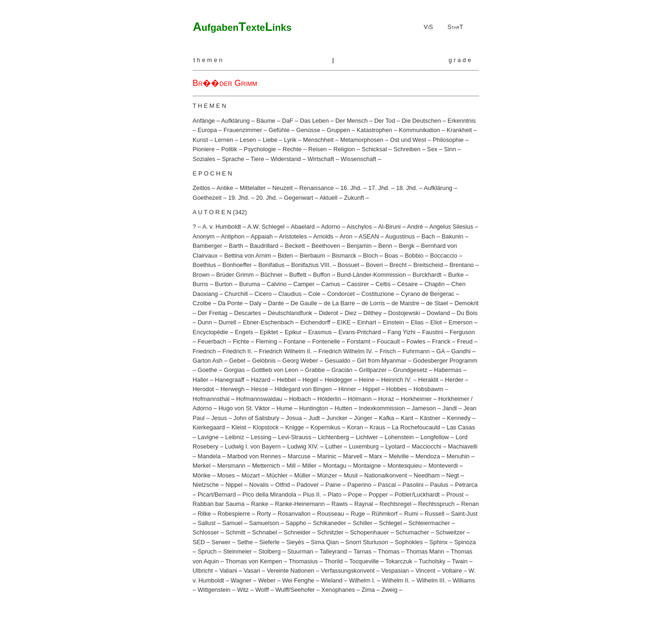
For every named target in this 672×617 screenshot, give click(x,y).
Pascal (387, 485)
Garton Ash (208, 361)
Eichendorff (315, 322)
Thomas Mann (425, 551)
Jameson (424, 408)
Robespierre (234, 514)
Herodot (203, 389)
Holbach (300, 399)
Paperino (359, 485)
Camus (331, 284)
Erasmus (320, 332)
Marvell (353, 456)
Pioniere (204, 149)
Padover (308, 485)
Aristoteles (293, 236)
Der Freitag (212, 313)
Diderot (328, 313)
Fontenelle (326, 341)
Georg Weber (300, 361)
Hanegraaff (229, 380)
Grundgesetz (410, 370)
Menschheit (318, 140)
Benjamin (359, 246)
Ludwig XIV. (303, 446)
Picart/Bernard (217, 494)
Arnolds (323, 236)
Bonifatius (271, 265)
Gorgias (234, 370)
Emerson (460, 322)
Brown (201, 275)
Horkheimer (416, 399)
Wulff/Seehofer (295, 590)
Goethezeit (207, 198)
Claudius (290, 294)
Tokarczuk (399, 561)
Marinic (327, 456)
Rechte (292, 149)
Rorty (264, 514)
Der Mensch (352, 121)
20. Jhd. (267, 198)
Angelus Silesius (451, 227)
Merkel (202, 466)
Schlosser (206, 532)
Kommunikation (420, 130)
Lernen (224, 140)
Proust (455, 494)
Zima (368, 590)
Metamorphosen (362, 140)
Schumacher (413, 532)
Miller (310, 466)
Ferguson (462, 332)
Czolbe (202, 303)
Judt (314, 418)
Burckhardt (427, 275)
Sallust (206, 523)
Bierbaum (312, 256)
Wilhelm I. (362, 580)
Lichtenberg (333, 437)
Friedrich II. (238, 351)
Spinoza (465, 542)
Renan (470, 504)
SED (199, 542)
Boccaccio (444, 256)
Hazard (261, 380)
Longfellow (435, 437)
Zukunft (354, 198)
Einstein (393, 322)
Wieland (332, 580)
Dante (276, 303)
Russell (434, 514)
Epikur (293, 332)
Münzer (327, 475)
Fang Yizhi (401, 332)
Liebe (270, 140)
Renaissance (316, 188)
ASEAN (369, 236)
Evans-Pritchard (360, 332)
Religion (344, 149)
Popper (378, 494)
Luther (334, 446)
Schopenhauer (369, 532)
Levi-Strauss (295, 437)
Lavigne (208, 437)
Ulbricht (203, 571)
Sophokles (409, 542)
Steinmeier (237, 551)
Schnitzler (330, 532)
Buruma (249, 284)
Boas (391, 256)
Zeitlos (202, 188)
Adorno (331, 227)
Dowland (438, 313)
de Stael (437, 303)
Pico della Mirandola (269, 494)
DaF (287, 121)
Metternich (266, 466)
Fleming (266, 341)
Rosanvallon (294, 514)
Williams (464, 580)
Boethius (204, 265)
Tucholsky (432, 561)
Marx (376, 456)
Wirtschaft (321, 159)
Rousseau (331, 514)
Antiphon (233, 236)
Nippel (234, 485)
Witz (243, 590)
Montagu (335, 466)
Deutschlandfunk (290, 313)
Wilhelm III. (431, 580)
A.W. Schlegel (266, 227)
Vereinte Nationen (291, 571)
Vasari (252, 571)
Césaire (407, 284)
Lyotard (395, 446)
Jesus (219, 418)
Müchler (277, 475)
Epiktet (269, 332)
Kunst (200, 140)
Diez (351, 313)
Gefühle (279, 130)
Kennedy (459, 418)
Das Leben (315, 121)
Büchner (272, 275)
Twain (459, 561)
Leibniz (235, 437)
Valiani (228, 571)
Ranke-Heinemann (300, 504)
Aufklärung (235, 121)
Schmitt (235, 532)
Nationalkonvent (386, 475)
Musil (350, 475)
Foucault (388, 341)
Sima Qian (325, 542)
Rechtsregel (395, 504)
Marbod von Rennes (254, 456)
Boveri (374, 265)
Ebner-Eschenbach (268, 322)
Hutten (343, 408)
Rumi (411, 514)
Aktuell (329, 198)
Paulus (439, 485)
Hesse (259, 389)
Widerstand (286, 159)
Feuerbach (212, 341)
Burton (224, 284)
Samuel (232, 523)
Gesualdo (338, 361)
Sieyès (295, 542)
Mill (291, 466)
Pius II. (312, 494)
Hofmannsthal (211, 399)
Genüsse (308, 130)
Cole (314, 294)
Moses (226, 475)
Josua (294, 418)
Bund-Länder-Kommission (371, 275)
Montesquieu (404, 466)
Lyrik (290, 140)
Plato (334, 494)
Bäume (266, 121)
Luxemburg (364, 446)
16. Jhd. (351, 188)
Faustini (432, 332)
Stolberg (270, 551)
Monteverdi (443, 466)
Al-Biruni (389, 227)
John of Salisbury (256, 418)
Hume (285, 408)
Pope (355, 494)
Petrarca (466, 485)
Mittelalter (253, 188)
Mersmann (231, 466)
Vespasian (395, 571)
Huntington (314, 408)
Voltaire (452, 571)
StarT (455, 27)
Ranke (260, 504)
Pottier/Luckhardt (417, 494)
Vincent (425, 571)
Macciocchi (426, 446)
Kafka (387, 418)
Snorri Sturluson (367, 542)
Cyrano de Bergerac (428, 294)
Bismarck (344, 256)
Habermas (448, 370)
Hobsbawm (428, 389)
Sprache (233, 159)
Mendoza (428, 456)
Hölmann (360, 399)
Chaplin (434, 284)
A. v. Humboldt (221, 227)
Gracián (342, 370)
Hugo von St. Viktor (244, 408)
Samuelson (264, 523)
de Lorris (373, 303)
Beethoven (326, 246)
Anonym (204, 236)
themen (209, 60)
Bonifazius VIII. (311, 265)
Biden (285, 256)
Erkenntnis (462, 121)
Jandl (450, 408)
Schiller (363, 523)
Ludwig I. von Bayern (253, 446)
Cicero (263, 294)
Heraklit (428, 380)
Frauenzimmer (243, 130)
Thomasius (304, 561)
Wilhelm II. (396, 580)
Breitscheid (428, 265)
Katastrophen (374, 130)
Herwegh (233, 389)
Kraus (377, 427)
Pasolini (413, 485)
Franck (441, 341)
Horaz (386, 399)
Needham (427, 475)
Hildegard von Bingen (303, 389)
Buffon (322, 275)
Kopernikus (325, 427)
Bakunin (453, 236)
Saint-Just (464, 514)
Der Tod (385, 121)
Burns (200, 284)
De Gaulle (304, 303)
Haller (200, 380)
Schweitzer (451, 532)
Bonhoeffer (237, 265)
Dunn (205, 322)
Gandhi (461, 351)
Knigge (294, 427)
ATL (242, 27)
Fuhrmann (416, 351)
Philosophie (448, 140)
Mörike (202, 475)
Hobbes (397, 389)
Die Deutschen (421, 121)
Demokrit (466, 303)
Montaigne (367, 466)
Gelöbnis (264, 361)
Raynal (364, 504)
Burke (456, 275)
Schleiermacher (429, 523)
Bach (428, 236)
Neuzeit (283, 188)
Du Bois (467, 313)
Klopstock (266, 427)
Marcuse (299, 456)
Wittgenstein (214, 590)
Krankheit (459, 130)
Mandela (209, 456)
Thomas (389, 551)
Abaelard (303, 227)
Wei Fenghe (298, 580)
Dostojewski (404, 313)
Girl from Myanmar (382, 361)
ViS (428, 27)
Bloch (371, 256)
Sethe (245, 542)
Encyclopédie (210, 332)
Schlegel (390, 523)
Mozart (250, 475)
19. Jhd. (239, 198)
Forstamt (358, 341)
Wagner (241, 580)
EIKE (344, 322)
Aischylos (359, 227)
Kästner (430, 418)
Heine (367, 380)
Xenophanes (338, 590)
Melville (399, 456)
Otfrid (283, 485)
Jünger (363, 418)
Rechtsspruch (436, 504)
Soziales (204, 159)
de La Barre (339, 303)
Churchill (236, 294)
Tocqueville (364, 561)
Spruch (207, 551)
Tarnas (362, 551)
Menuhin (458, 456)
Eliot (436, 322)
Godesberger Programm (445, 361)
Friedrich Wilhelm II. (285, 351)
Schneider (297, 532)
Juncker (337, 418)
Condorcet (341, 294)
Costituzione (378, 294)
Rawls (339, 504)
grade (461, 60)
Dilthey (372, 313)
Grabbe (315, 370)
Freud (465, 341)
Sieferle (269, 542)
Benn (385, 246)
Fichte (241, 341)
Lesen (248, 140)
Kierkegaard (209, 427)
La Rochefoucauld (416, 427)
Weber (267, 580)
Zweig (389, 590)
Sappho (296, 523)
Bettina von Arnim (247, 256)
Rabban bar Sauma (219, 504)
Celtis (383, 284)
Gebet (237, 361)
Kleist (239, 427)
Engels (244, 332)
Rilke (204, 514)
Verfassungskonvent (348, 571)
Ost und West (408, 140)
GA (441, 351)
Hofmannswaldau (259, 399)
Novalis (259, 485)
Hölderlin (329, 399)
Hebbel (286, 380)
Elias (417, 322)
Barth (236, 246)
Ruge (358, 514)
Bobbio (414, 256)
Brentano (462, 265)
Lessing (261, 437)
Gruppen (338, 130)
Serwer (221, 542)
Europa (207, 130)
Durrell (227, 322)
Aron (346, 236)
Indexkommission (382, 408)
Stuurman (300, 551)
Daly (255, 303)
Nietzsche (206, 485)
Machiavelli (463, 446)
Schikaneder (329, 523)
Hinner (347, 389)
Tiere (257, 159)
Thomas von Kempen (254, 561)
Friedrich (204, 351)
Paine (333, 485)
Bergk (407, 246)
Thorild (333, 561)
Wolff (262, 590)
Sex (432, 149)
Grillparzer (373, 370)
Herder (454, 380)
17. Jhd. (379, 188)
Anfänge (204, 121)
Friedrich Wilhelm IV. (346, 351)
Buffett (298, 275)
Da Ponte (230, 303)
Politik (229, 149)
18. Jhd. (407, 188)
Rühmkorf (384, 514)
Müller (302, 475)
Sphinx (438, 542)
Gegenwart (299, 198)
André (415, 227)
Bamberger (207, 246)
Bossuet (349, 265)
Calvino (276, 284)
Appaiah (262, 236)
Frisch (388, 351)
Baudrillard (264, 246)
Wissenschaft (358, 159)
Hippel (371, 389)
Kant (407, 418)
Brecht (398, 265)
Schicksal (374, 149)
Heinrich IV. (396, 380)
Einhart (367, 322)
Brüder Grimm (235, 275)
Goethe (207, 370)
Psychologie (260, 149)
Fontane (295, 341)
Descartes (248, 313)
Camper (304, 284)
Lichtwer (367, 437)
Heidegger (339, 380)
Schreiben (407, 149)
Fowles (416, 341)
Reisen (317, 149)
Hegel (310, 380)
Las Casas (461, 427)
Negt (452, 475)
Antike (225, 188)
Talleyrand (333, 551)
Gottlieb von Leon (275, 370)
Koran (355, 427)
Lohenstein (399, 437)
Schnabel (264, 532)
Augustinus (400, 236)
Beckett (295, 246)
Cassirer (358, 284)
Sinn (450, 149)
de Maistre (406, 303)
